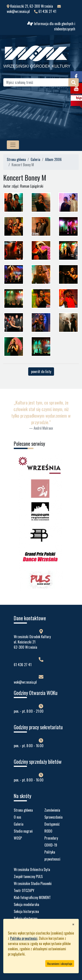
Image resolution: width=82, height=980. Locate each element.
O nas (17, 817)
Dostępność (52, 824)
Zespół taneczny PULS (28, 876)
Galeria (35, 159)
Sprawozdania (53, 817)
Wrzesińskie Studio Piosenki (33, 883)
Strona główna (16, 159)
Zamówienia (52, 810)
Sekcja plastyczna (26, 918)
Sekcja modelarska (26, 904)
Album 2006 (53, 159)
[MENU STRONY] (13, 145)
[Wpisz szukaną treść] (36, 82)
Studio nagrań (23, 831)
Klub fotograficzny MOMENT (32, 897)
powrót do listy (41, 372)
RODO (48, 831)
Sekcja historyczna (26, 911)
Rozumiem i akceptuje (60, 964)
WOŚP (18, 838)
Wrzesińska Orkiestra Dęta (32, 869)
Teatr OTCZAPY (24, 890)
